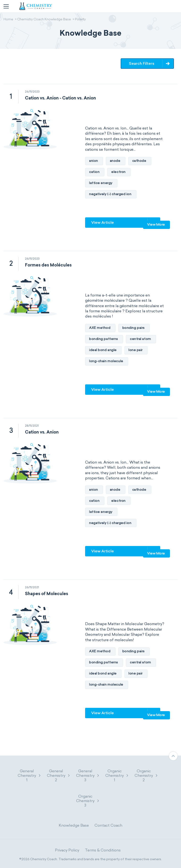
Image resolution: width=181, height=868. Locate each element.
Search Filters (142, 63)
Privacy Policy (67, 850)
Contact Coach (108, 825)
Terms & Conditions (103, 850)
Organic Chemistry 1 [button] (117, 776)
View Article (103, 222)
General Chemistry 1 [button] (29, 776)
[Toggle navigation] (6, 6)
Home (8, 20)
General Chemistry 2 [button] (59, 776)
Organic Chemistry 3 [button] (88, 801)
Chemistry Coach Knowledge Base (44, 20)
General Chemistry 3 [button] (88, 776)
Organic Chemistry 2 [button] (146, 776)
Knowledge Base (74, 825)
